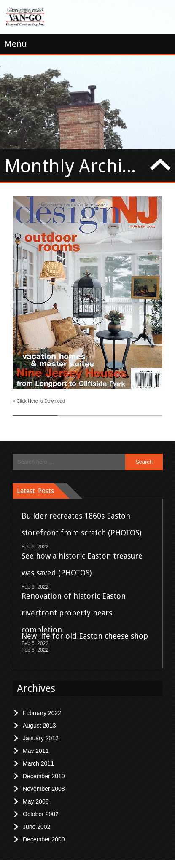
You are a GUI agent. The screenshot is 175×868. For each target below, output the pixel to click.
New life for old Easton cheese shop (85, 629)
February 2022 (42, 706)
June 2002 (36, 820)
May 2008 (36, 794)
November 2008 (44, 782)
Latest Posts (35, 484)
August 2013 (39, 718)
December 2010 (44, 769)
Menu (16, 44)
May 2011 (36, 744)
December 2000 (44, 832)
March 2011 (38, 756)
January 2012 (41, 731)
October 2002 (41, 807)
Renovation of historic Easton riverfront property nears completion (74, 605)
